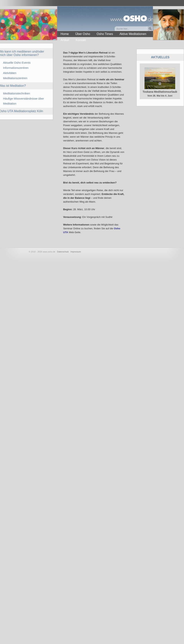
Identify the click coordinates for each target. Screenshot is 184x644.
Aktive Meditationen (133, 34)
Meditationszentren (15, 78)
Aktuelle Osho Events (17, 63)
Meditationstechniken (17, 93)
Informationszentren (16, 68)
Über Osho (83, 34)
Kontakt (81, 40)
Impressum (76, 252)
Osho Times (105, 34)
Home (65, 34)
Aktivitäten (10, 73)
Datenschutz (63, 252)
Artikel (65, 40)
